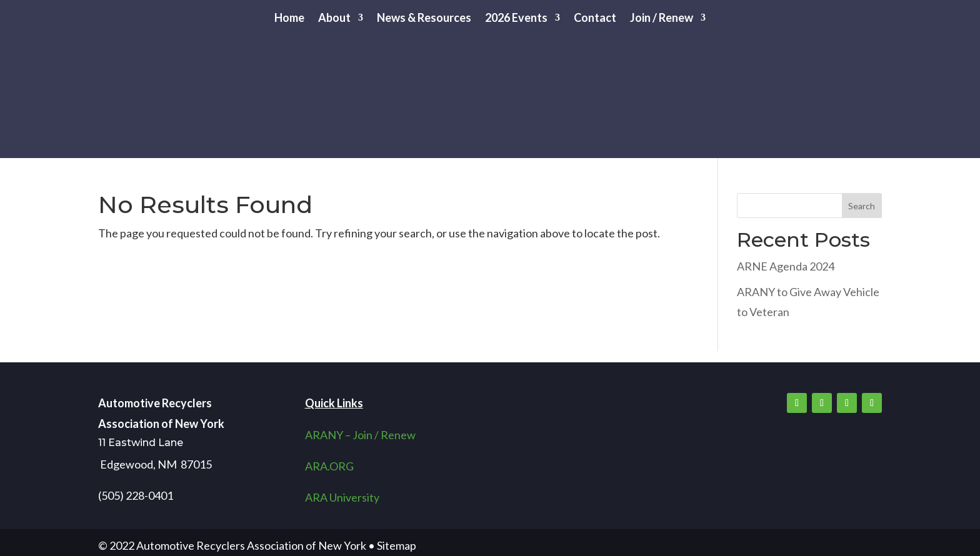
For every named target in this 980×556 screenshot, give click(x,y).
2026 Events (516, 19)
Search (862, 206)
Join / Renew (662, 19)
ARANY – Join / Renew (360, 435)
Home (289, 19)
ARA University (342, 497)
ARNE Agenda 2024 (786, 266)
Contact (595, 19)
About (334, 19)
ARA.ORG (329, 466)
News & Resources (424, 19)
